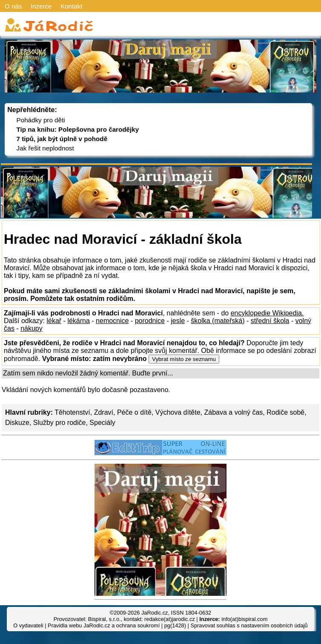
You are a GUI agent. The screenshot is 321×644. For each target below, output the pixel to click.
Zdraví (104, 412)
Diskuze (17, 423)
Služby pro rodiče (60, 423)
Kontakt (71, 6)
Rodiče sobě (285, 412)
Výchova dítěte (178, 412)
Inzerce (41, 6)
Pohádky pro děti (41, 120)
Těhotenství (72, 412)
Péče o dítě (134, 412)
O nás (13, 6)
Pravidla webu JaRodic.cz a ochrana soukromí (104, 625)
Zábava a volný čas (234, 412)
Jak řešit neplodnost (45, 148)
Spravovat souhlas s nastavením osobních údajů (249, 625)
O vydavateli (28, 625)
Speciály (102, 423)
